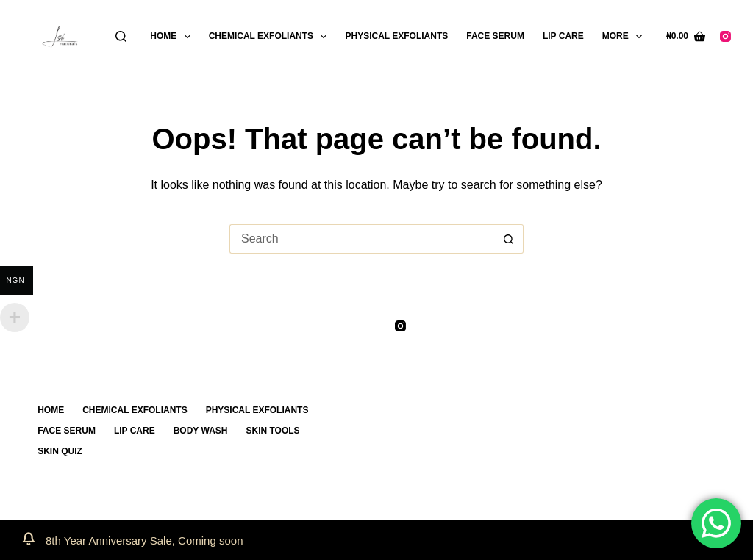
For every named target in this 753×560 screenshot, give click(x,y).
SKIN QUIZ (60, 451)
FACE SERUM (495, 36)
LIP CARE (563, 36)
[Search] (121, 36)
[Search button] (509, 239)
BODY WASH (201, 431)
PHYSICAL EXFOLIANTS (396, 36)
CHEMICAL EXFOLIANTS (271, 37)
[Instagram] (725, 36)
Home (173, 37)
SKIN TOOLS (272, 431)
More (625, 37)
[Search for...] (362, 239)
